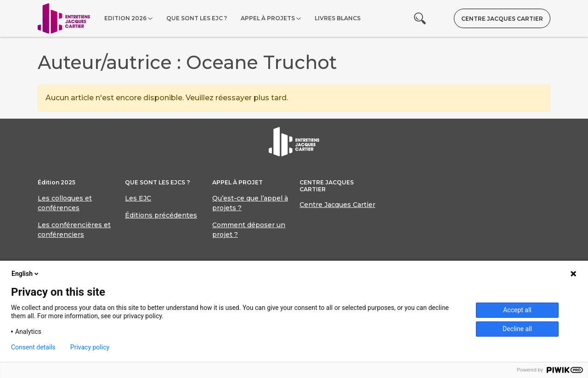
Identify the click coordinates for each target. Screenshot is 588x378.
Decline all (517, 329)
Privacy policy (90, 347)
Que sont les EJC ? (197, 18)
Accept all (517, 310)
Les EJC (138, 198)
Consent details (33, 347)
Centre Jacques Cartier (502, 19)
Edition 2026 (125, 18)
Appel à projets (268, 18)
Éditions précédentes (161, 215)
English (26, 274)
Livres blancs (338, 18)
